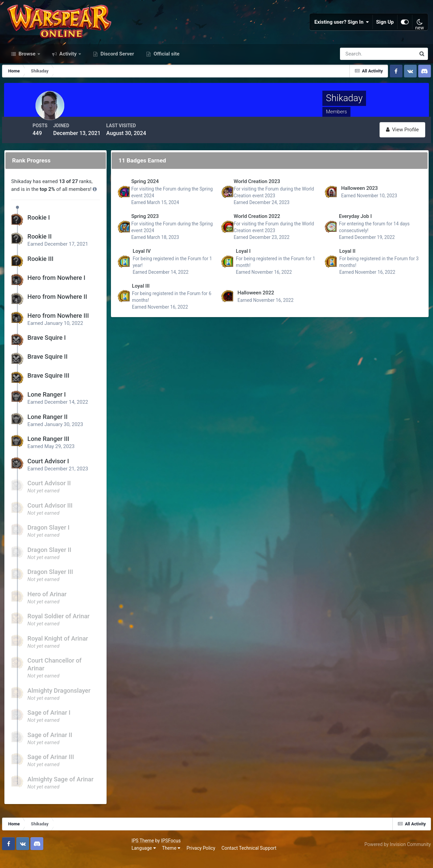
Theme (45, 858)
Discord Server (117, 77)
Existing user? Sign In (342, 34)
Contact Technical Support (122, 858)
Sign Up (385, 34)
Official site (166, 77)
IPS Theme (16, 850)
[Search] (355, 77)
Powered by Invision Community (395, 854)
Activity (68, 77)
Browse (27, 77)
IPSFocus (44, 850)
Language (17, 858)
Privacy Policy (75, 858)
